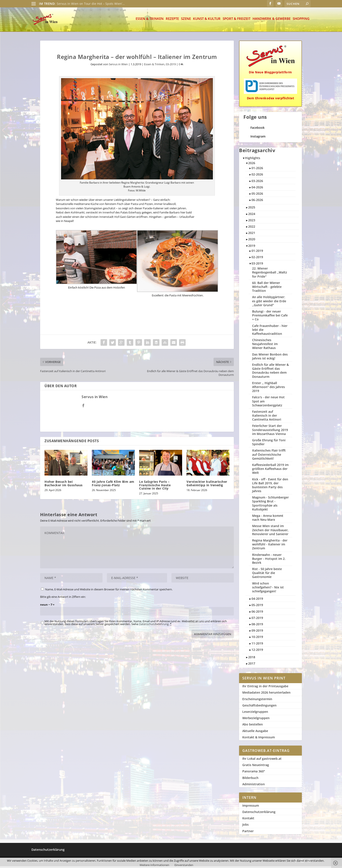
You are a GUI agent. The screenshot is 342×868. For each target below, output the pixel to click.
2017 (252, 665)
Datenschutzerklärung (259, 814)
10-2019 (257, 639)
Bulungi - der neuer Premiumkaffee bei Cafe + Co (270, 317)
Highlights (253, 160)
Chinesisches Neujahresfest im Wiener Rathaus (265, 346)
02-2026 (257, 176)
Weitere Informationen (154, 865)
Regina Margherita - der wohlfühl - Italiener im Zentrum (270, 546)
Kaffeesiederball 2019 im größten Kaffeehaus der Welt (270, 470)
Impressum (251, 807)
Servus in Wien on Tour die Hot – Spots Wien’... (91, 4)
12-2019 (257, 651)
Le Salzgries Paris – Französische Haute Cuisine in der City (155, 487)
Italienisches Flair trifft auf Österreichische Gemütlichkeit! (269, 456)
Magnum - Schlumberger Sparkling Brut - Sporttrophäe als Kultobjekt (270, 505)
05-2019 (257, 607)
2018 (252, 659)
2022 (252, 228)
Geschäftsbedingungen (259, 707)
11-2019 (257, 645)
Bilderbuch (250, 779)
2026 (252, 165)
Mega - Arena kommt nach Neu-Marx (268, 519)
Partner (248, 833)
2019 (252, 247)
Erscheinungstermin (257, 701)
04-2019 (257, 600)
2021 (252, 235)
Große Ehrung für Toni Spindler (269, 444)
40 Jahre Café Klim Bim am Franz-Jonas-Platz (113, 485)
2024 (252, 216)
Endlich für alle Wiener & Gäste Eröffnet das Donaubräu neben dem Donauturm (270, 372)
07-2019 (257, 620)
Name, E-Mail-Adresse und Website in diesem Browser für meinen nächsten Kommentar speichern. (109, 591)
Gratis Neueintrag (256, 767)
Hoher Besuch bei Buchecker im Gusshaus (64, 485)
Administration (254, 786)
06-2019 (257, 613)
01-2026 (257, 170)
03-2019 (171, 66)
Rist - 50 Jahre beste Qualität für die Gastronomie (267, 575)
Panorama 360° (254, 773)
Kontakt (248, 820)
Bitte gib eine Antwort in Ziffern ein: (63, 598)
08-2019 (257, 626)
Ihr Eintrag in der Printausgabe (265, 688)
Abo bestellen (253, 726)
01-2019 (257, 252)
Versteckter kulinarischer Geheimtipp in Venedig (207, 485)
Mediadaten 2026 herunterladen (266, 694)
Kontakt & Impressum (259, 739)
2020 (252, 241)
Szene (186, 21)
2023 (252, 222)
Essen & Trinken (150, 21)
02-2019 (257, 259)
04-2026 (257, 189)
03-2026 (257, 183)
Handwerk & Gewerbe (272, 21)
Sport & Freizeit (237, 21)
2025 (252, 209)
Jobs (245, 826)
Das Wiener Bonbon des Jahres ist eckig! (270, 358)
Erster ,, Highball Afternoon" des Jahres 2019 (268, 389)
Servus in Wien (118, 66)
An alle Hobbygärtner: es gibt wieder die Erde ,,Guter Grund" (269, 303)
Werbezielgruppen (256, 720)
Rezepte (172, 21)
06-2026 (257, 202)
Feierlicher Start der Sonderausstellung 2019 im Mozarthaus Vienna (270, 431)
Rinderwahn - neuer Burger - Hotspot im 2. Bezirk (269, 560)
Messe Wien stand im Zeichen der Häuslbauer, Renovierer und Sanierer (270, 532)
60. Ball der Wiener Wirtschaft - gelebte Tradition (267, 288)
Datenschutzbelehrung (154, 626)
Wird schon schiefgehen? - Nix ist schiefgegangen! (268, 589)
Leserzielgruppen (255, 713)
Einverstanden (184, 865)
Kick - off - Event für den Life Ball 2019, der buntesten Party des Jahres (270, 487)
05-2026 (257, 195)
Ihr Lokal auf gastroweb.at (262, 760)
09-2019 (257, 632)
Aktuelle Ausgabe (255, 733)
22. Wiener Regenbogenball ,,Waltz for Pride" (270, 274)
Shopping (301, 21)
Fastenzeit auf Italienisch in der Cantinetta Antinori (267, 417)
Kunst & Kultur (207, 21)
